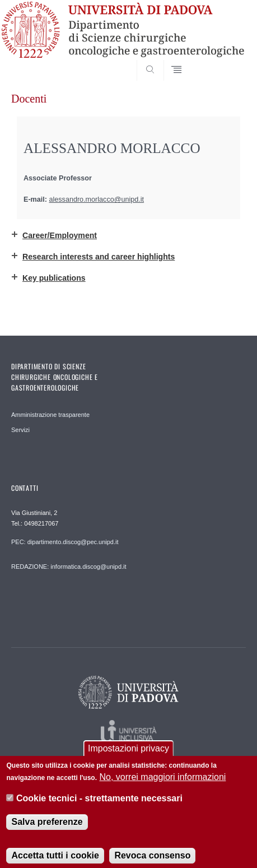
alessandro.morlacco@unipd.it (97, 199)
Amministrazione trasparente (50, 415)
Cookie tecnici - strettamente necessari (99, 807)
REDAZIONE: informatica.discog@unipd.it (69, 567)
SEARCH (225, 59)
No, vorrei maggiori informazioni (163, 785)
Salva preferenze (47, 830)
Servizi (20, 430)
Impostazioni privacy (128, 757)
